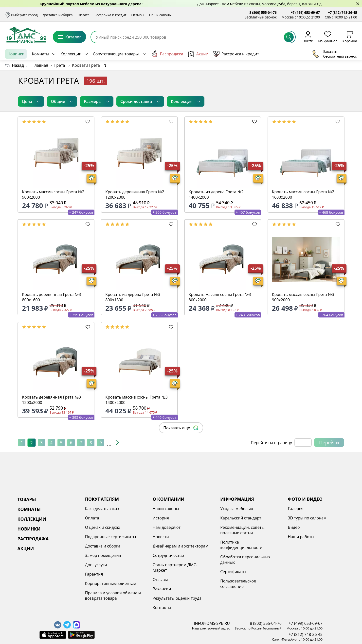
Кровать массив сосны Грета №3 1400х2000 (136, 400)
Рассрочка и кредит (110, 15)
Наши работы (301, 537)
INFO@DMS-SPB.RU (212, 623)
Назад (18, 65)
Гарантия (94, 574)
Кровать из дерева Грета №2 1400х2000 (216, 194)
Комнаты (40, 54)
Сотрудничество (168, 555)
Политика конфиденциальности (241, 545)
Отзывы (138, 15)
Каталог (69, 37)
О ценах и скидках (103, 527)
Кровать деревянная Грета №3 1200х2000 (51, 400)
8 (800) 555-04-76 (263, 12)
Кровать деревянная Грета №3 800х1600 (51, 297)
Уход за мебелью (237, 509)
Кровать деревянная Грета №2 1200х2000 (135, 194)
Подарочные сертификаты (111, 537)
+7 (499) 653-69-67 (305, 12)
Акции (198, 54)
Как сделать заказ (102, 509)
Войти (308, 37)
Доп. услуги (96, 565)
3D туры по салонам (307, 518)
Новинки (16, 54)
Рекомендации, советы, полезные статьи (243, 530)
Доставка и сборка (58, 15)
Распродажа (167, 54)
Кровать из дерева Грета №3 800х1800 (133, 297)
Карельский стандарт (241, 518)
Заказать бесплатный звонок (335, 54)
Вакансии (162, 589)
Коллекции (71, 54)
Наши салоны (160, 15)
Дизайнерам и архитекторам (181, 546)
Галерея (296, 509)
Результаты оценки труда (177, 598)
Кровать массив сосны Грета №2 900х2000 (53, 194)
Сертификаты (233, 572)
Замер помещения (103, 555)
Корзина (350, 37)
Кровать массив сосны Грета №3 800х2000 (220, 297)
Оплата (84, 15)
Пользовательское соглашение (238, 584)
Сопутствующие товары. (116, 54)
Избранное (328, 37)
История (161, 518)
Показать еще (181, 428)
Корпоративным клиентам (111, 583)
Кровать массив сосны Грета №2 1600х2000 (303, 194)
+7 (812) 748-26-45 (343, 12)
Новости (161, 537)
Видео (294, 527)
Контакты (162, 608)
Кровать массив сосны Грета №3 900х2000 (303, 297)
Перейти (329, 443)
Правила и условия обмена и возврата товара (113, 596)
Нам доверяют (167, 527)
